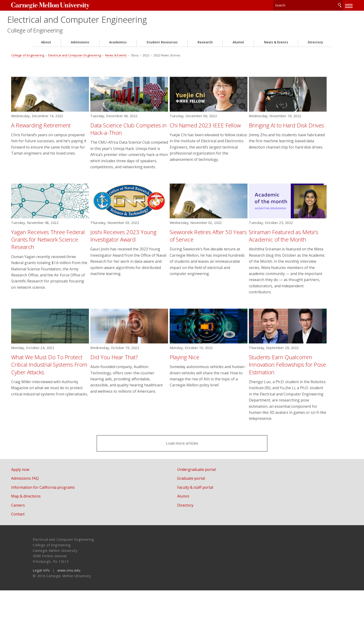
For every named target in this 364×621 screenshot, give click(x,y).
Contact (39, 545)
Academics (118, 47)
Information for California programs (65, 518)
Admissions (80, 47)
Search (318, 5)
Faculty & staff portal (206, 518)
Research (205, 47)
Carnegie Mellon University (70, 5)
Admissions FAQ (47, 509)
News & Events (276, 47)
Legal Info (41, 601)
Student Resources (162, 47)
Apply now (42, 500)
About (46, 47)
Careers (40, 536)
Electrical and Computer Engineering (128, 21)
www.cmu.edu (69, 601)
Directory (315, 47)
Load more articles (182, 474)
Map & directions (47, 527)
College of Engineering (64, 35)
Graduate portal (202, 509)
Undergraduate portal (207, 500)
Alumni (238, 47)
